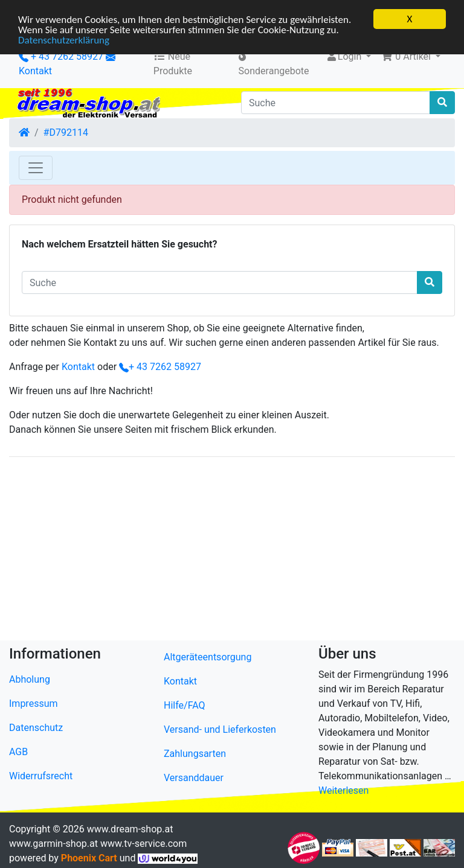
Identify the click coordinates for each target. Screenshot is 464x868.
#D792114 (66, 132)
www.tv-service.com (143, 844)
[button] (411, 57)
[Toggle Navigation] (36, 168)
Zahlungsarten (195, 754)
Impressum (34, 704)
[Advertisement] (232, 551)
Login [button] (345, 56)
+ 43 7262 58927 (61, 56)
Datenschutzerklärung (64, 40)
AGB (18, 752)
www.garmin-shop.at (53, 844)
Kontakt (35, 71)
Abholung (30, 679)
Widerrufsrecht (41, 776)
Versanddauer (194, 778)
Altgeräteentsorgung (208, 657)
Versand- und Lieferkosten (220, 729)
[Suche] (336, 103)
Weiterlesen (343, 790)
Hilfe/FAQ (185, 705)
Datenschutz (36, 728)
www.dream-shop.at (130, 829)
